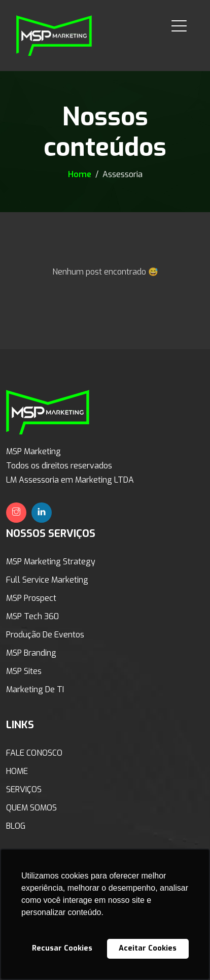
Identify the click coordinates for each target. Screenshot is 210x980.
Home (81, 174)
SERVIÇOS (24, 789)
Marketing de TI (35, 689)
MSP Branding (31, 653)
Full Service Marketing (47, 580)
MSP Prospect (31, 598)
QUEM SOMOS (31, 808)
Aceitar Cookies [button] (148, 948)
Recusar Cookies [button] (62, 948)
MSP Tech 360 (32, 616)
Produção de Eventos (45, 635)
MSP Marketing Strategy (51, 562)
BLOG (16, 826)
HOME (17, 771)
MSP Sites (24, 671)
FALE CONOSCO (34, 753)
